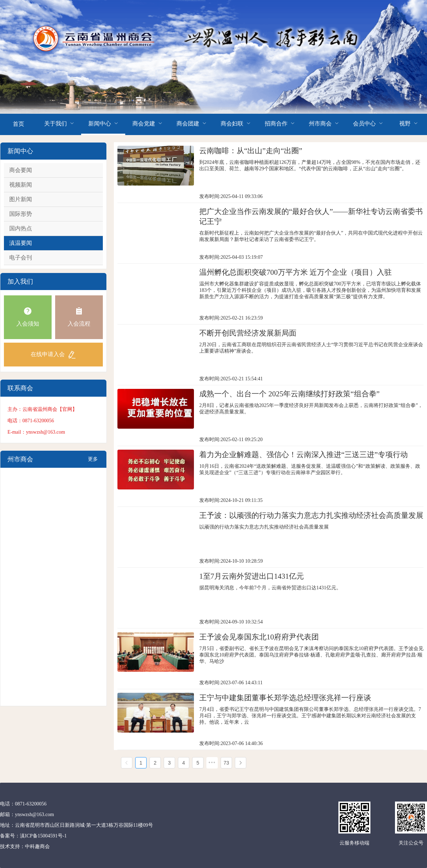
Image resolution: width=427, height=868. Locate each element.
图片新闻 (21, 199)
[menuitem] (19, 124)
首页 (19, 124)
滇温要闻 (21, 243)
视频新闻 (21, 185)
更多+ (93, 462)
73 (226, 763)
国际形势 (21, 214)
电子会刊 (21, 258)
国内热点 (21, 228)
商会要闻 (21, 170)
